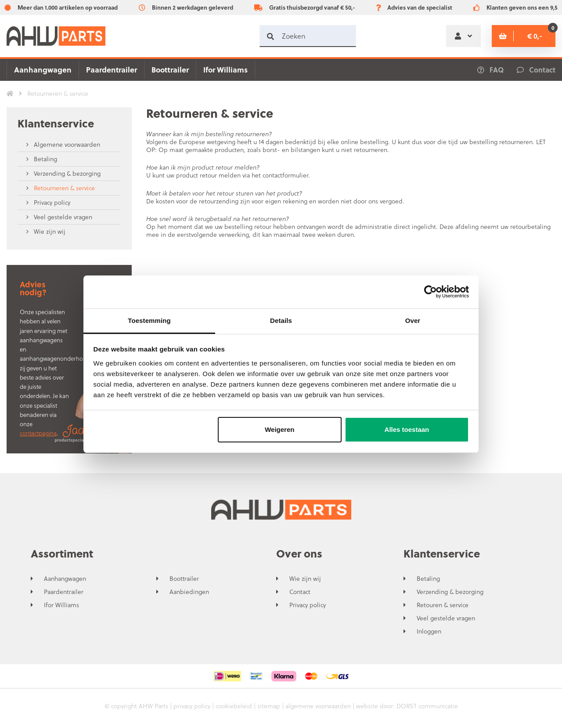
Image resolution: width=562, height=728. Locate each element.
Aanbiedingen (189, 592)
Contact (300, 592)
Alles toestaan (407, 429)
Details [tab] (281, 321)
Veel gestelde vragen (62, 217)
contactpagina (38, 433)
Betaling (45, 159)
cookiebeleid (234, 706)
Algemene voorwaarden (66, 144)
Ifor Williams (225, 70)
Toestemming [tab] (149, 321)
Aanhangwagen (43, 70)
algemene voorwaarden (318, 706)
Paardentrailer (112, 70)
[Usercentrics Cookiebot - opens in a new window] (431, 292)
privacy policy (192, 706)
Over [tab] (413, 321)
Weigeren (279, 429)
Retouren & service (443, 605)
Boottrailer (170, 70)
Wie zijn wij (49, 231)
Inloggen (429, 631)
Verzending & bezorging (66, 173)
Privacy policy (51, 202)
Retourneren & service (63, 188)
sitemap (269, 706)
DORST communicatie (427, 706)
